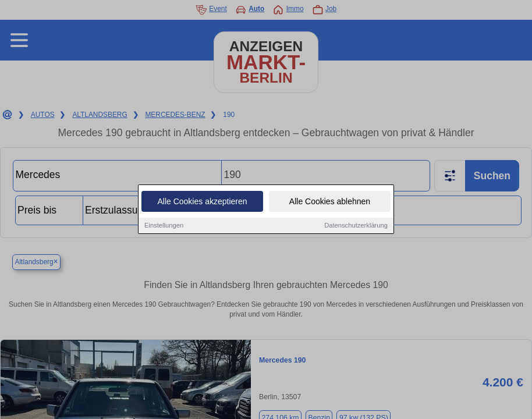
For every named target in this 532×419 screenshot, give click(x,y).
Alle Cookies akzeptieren (202, 202)
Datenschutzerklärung (356, 226)
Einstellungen (164, 226)
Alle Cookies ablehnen (330, 202)
